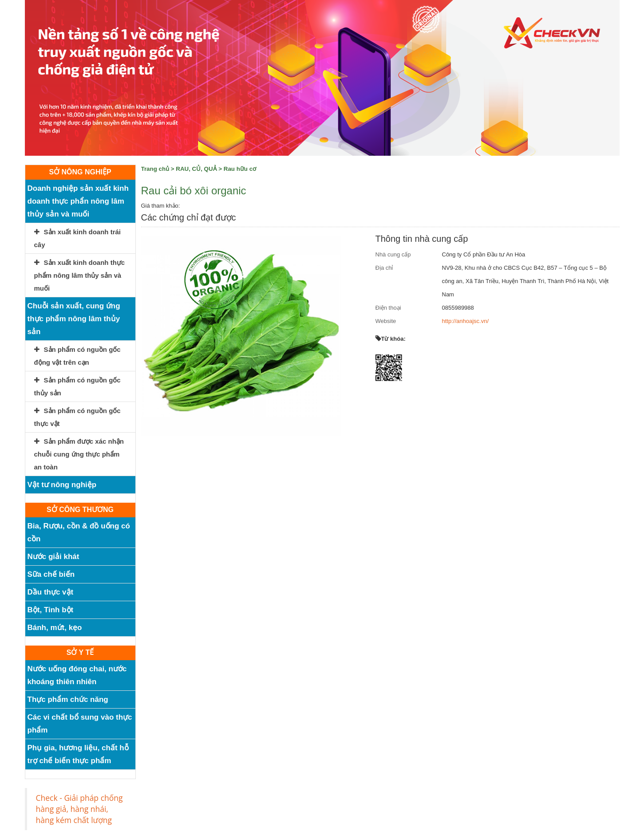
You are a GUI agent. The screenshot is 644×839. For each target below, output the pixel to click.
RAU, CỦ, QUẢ (196, 169)
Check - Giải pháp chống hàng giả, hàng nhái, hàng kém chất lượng (79, 809)
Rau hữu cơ (240, 169)
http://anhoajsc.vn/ (466, 321)
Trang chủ (155, 169)
